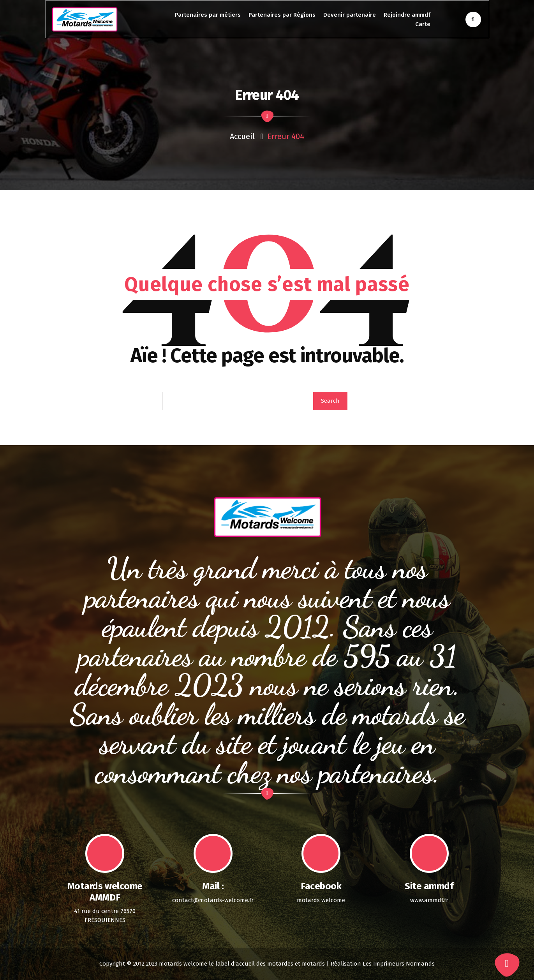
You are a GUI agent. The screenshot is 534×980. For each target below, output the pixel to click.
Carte (423, 24)
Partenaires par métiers (208, 15)
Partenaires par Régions (282, 15)
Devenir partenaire (350, 15)
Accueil (242, 136)
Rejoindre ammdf (407, 15)
